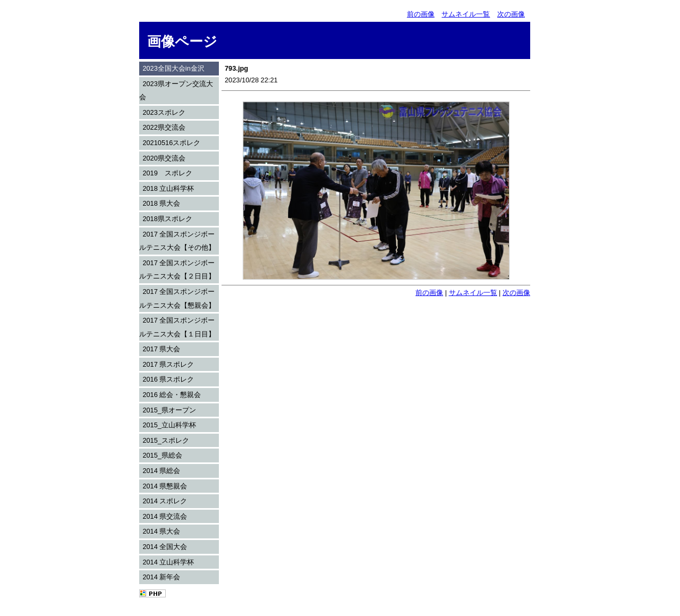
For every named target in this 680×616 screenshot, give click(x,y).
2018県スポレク (167, 219)
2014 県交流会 (165, 516)
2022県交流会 (164, 127)
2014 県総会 (161, 471)
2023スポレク (164, 112)
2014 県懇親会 (165, 486)
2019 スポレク (167, 173)
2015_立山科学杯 (169, 425)
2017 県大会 (161, 349)
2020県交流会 (164, 158)
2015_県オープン (169, 410)
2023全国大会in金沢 (173, 68)
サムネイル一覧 (466, 14)
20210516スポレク (171, 143)
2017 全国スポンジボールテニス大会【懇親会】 (177, 298)
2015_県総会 (162, 455)
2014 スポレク (165, 501)
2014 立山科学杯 (168, 562)
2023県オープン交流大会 (176, 91)
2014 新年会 (161, 577)
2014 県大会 (161, 531)
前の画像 (421, 14)
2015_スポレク (166, 440)
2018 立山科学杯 (168, 188)
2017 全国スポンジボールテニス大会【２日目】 (177, 270)
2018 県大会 (161, 203)
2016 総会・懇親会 (172, 395)
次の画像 (511, 14)
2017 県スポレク (168, 364)
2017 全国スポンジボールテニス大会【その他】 (177, 241)
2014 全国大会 (165, 547)
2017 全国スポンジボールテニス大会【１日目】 (177, 327)
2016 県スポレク (168, 379)
